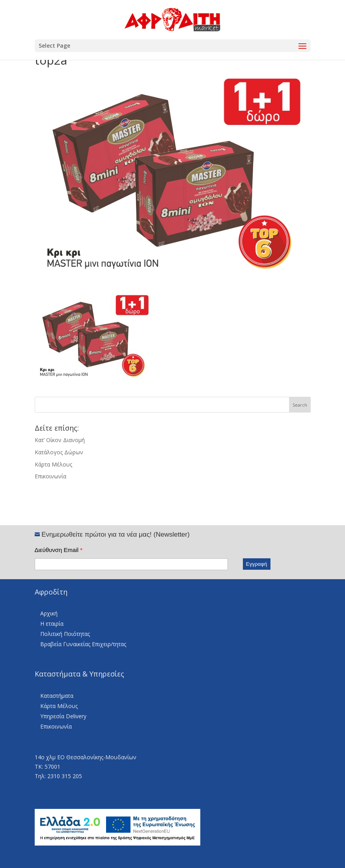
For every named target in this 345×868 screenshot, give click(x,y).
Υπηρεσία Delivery (63, 716)
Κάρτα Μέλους (53, 464)
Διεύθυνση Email (59, 550)
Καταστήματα (57, 696)
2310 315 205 (65, 776)
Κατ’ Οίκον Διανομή (60, 440)
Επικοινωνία (50, 476)
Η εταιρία (52, 624)
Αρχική (49, 613)
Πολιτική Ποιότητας (65, 634)
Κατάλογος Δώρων (59, 452)
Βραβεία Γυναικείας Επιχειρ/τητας (83, 644)
